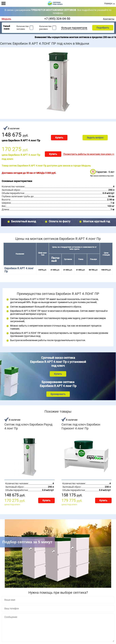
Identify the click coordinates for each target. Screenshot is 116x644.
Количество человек (23, 28)
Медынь (6, 19)
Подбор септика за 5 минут (27, 542)
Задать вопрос (95, 138)
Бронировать (58, 394)
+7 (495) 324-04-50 (57, 19)
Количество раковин (45, 28)
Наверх (108, 3)
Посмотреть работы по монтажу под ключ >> (89, 154)
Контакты (109, 19)
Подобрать (103, 28)
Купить (59, 138)
